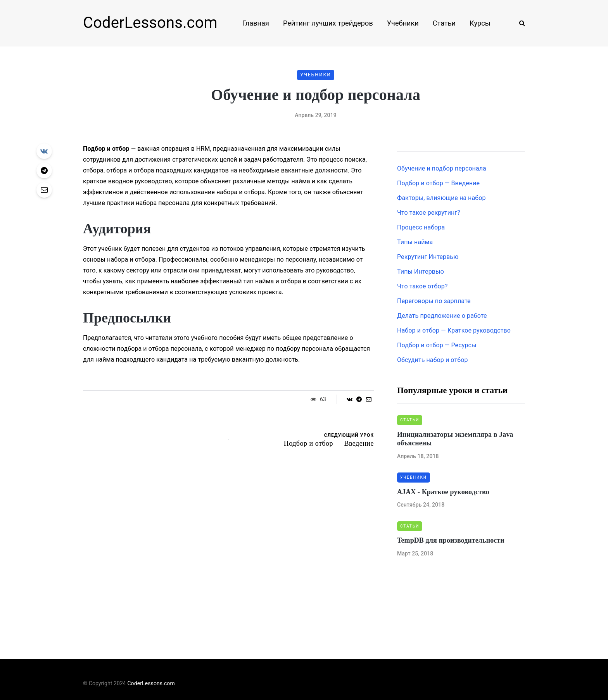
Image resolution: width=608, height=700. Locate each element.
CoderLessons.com (150, 23)
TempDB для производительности (451, 540)
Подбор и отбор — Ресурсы (437, 345)
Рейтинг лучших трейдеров (328, 23)
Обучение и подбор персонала (442, 168)
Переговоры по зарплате (434, 301)
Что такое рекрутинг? (429, 213)
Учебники (403, 23)
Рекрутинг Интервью (428, 257)
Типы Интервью (421, 272)
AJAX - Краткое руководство (443, 492)
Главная (256, 23)
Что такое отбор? (422, 286)
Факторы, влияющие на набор (441, 198)
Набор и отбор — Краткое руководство (454, 330)
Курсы (480, 23)
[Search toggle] (519, 23)
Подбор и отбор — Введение (438, 183)
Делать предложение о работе (442, 316)
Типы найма (415, 242)
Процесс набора (421, 227)
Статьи (444, 23)
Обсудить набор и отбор (432, 360)
